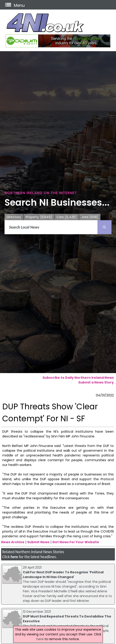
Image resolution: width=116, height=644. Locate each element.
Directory (14, 217)
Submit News (38, 542)
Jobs (90, 217)
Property (39, 217)
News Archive (13, 542)
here (14, 557)
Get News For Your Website (76, 542)
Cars (67, 217)
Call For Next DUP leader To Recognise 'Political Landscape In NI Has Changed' (63, 575)
